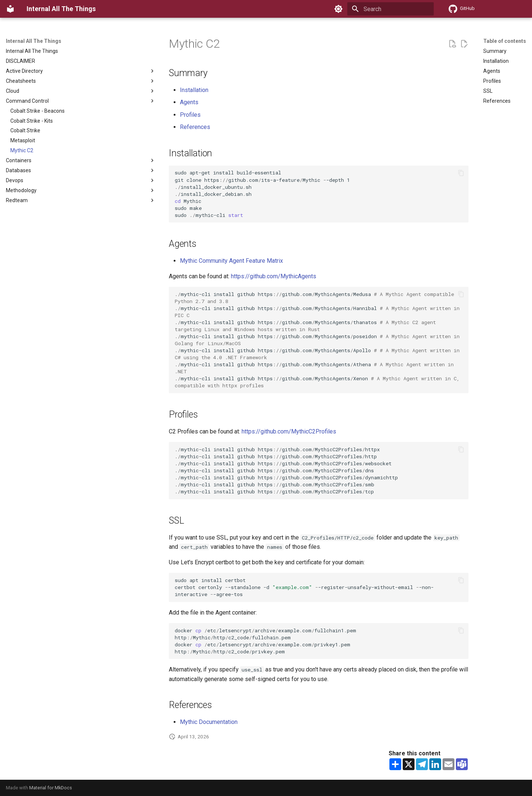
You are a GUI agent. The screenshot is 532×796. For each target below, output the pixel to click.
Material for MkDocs (51, 788)
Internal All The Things (34, 41)
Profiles (190, 115)
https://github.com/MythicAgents (274, 276)
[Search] (391, 9)
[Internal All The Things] (10, 9)
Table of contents (505, 41)
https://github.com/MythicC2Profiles (289, 431)
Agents (189, 102)
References (195, 127)
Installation (194, 90)
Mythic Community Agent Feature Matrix (231, 261)
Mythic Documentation (209, 722)
